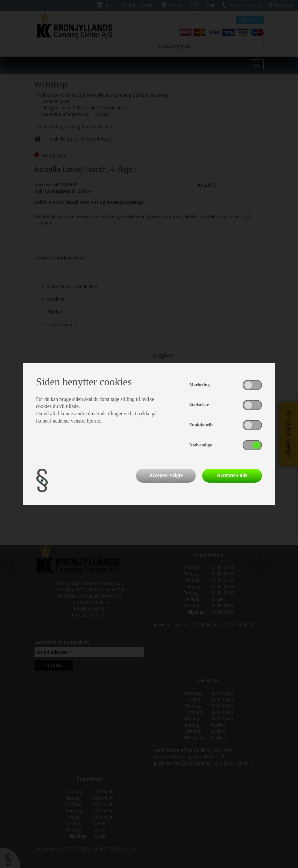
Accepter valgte (166, 475)
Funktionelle (201, 425)
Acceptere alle (232, 475)
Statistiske (199, 405)
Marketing (200, 385)
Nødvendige (201, 445)
